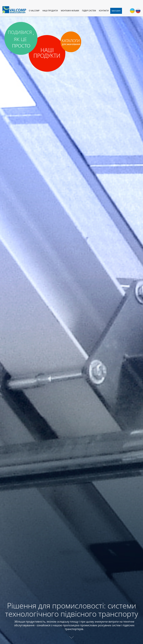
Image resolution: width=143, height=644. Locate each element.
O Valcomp (34, 11)
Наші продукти (50, 11)
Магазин (116, 11)
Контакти (104, 11)
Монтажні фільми (70, 11)
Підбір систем (89, 11)
